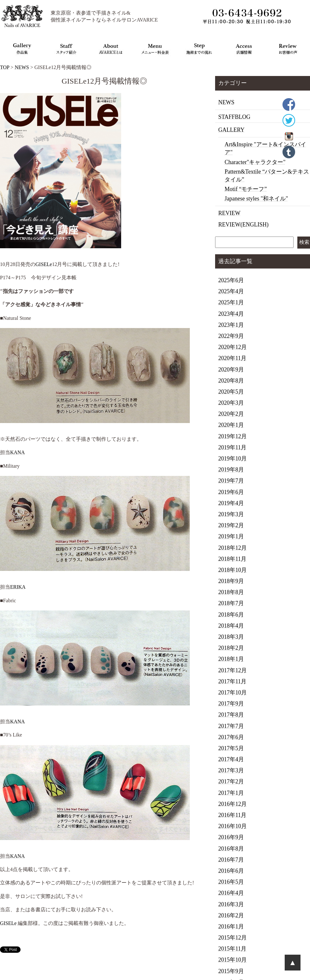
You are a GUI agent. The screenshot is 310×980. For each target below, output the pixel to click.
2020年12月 (232, 347)
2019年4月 (231, 503)
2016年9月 (231, 837)
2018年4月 (231, 626)
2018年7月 (231, 603)
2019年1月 (231, 536)
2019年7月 (231, 481)
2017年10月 (232, 692)
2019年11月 (232, 447)
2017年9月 (231, 704)
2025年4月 (231, 291)
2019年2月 (231, 525)
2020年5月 (231, 392)
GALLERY (231, 130)
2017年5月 (231, 748)
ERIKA (18, 587)
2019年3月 (231, 514)
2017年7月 (231, 726)
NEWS (22, 67)
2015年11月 (232, 949)
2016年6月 (231, 871)
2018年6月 (231, 615)
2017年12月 (232, 670)
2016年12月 (232, 804)
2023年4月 (231, 314)
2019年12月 (232, 436)
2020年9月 (231, 370)
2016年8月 (231, 849)
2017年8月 (231, 715)
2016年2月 (231, 915)
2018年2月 (231, 648)
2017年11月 (232, 681)
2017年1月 (231, 793)
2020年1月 (231, 425)
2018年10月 (232, 570)
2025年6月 (231, 280)
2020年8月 (231, 381)
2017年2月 (231, 781)
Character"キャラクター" (255, 162)
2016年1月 (231, 926)
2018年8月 (231, 592)
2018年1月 (231, 659)
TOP (5, 67)
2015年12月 (232, 938)
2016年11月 (232, 815)
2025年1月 (231, 302)
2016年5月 (231, 882)
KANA (17, 452)
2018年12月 (232, 548)
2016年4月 (231, 893)
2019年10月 (232, 458)
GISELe (44, 264)
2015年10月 (232, 960)
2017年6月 (231, 737)
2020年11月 (232, 358)
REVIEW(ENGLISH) (243, 224)
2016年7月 (231, 860)
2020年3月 (231, 403)
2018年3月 (231, 637)
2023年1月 (231, 325)
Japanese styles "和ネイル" (256, 199)
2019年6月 (231, 492)
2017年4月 (231, 759)
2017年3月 (231, 770)
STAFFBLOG (234, 117)
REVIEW (229, 213)
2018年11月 (232, 559)
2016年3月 (231, 904)
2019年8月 (231, 470)
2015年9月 (231, 971)
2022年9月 (231, 336)
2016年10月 (232, 826)
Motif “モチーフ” (246, 189)
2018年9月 (231, 581)
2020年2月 (231, 414)
